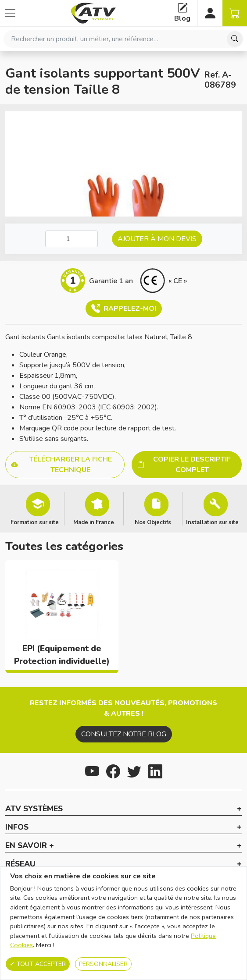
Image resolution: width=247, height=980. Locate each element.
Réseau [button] (20, 864)
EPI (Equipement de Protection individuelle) (62, 655)
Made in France (94, 522)
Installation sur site (212, 522)
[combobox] (123, 39)
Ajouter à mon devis (157, 239)
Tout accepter (38, 964)
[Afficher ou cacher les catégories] (10, 13)
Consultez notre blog (124, 734)
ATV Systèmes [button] (34, 809)
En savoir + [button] (30, 846)
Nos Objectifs (153, 522)
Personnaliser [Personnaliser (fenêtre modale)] (103, 964)
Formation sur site (35, 522)
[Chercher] (235, 39)
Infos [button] (17, 827)
